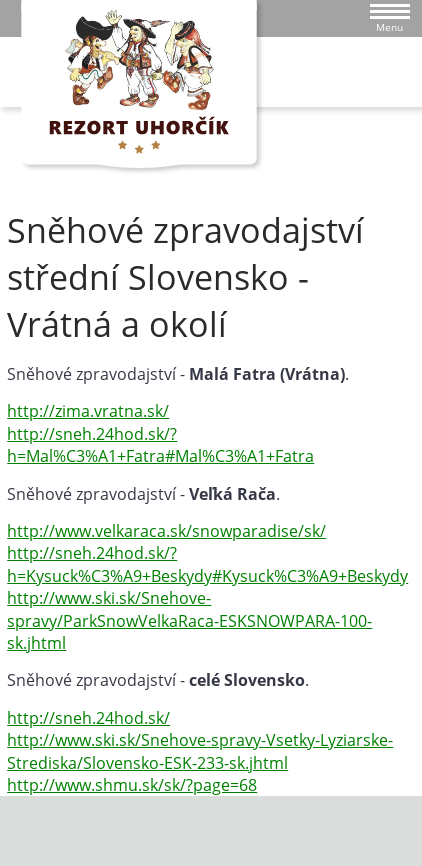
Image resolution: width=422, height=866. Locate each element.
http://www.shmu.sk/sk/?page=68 (132, 785)
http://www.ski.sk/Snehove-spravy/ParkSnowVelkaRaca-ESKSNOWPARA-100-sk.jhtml (189, 620)
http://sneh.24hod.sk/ (88, 718)
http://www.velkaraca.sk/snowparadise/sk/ (166, 531)
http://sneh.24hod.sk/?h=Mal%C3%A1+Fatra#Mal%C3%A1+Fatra (160, 445)
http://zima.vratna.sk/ (88, 411)
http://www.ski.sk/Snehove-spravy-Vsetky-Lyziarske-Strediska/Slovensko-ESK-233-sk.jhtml (200, 751)
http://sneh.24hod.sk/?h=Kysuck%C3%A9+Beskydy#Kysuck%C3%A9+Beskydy (207, 564)
